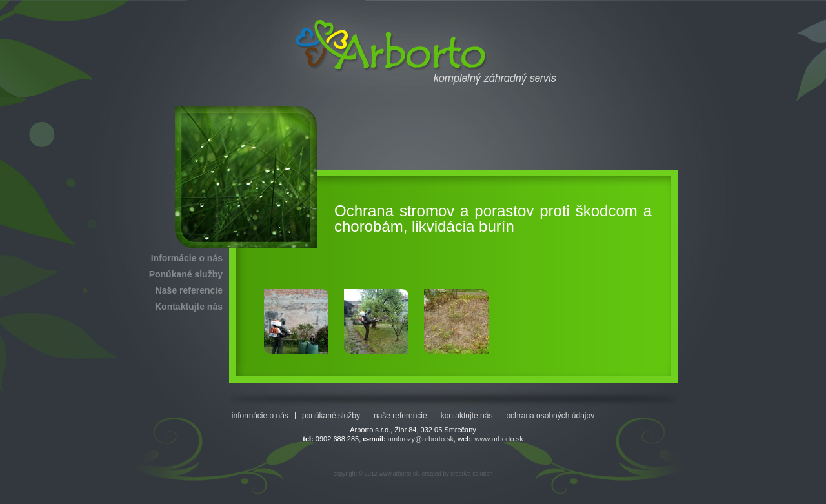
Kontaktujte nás (189, 307)
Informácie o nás (187, 258)
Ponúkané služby (186, 274)
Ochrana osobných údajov (550, 416)
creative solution (471, 474)
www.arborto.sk (499, 439)
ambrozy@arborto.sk (421, 439)
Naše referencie (189, 290)
